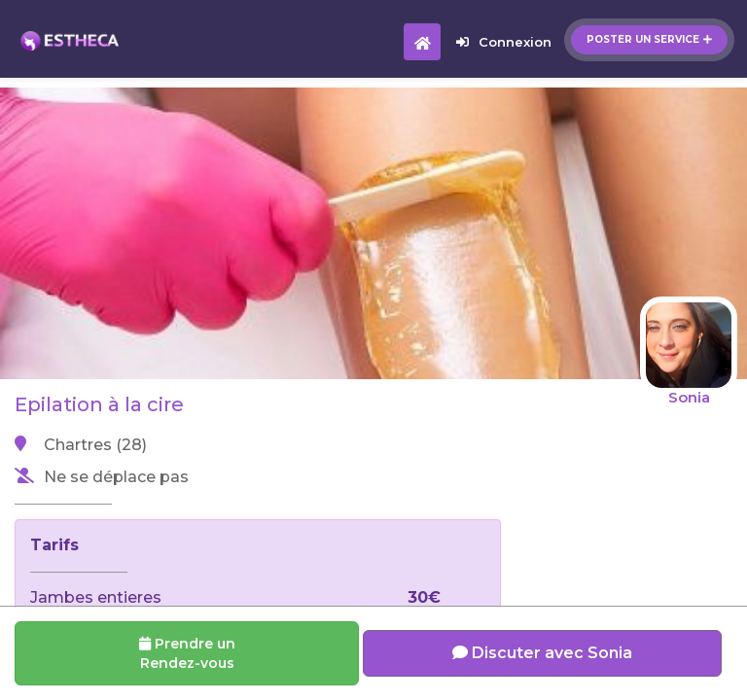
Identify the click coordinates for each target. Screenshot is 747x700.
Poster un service (649, 39)
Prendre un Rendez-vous (187, 653)
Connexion (504, 42)
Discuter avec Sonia (542, 653)
